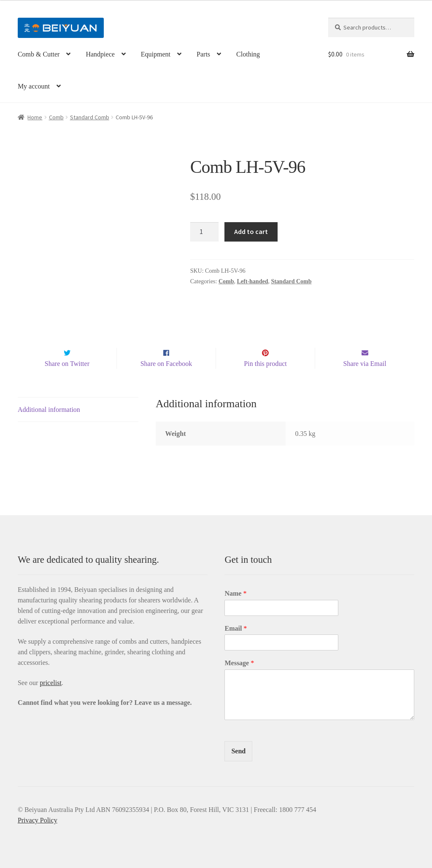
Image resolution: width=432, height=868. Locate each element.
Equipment (156, 54)
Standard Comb (90, 117)
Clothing (248, 54)
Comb (56, 117)
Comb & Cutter (39, 54)
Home (35, 117)
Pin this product (265, 364)
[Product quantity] (205, 232)
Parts (203, 54)
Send (238, 751)
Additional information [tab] (49, 410)
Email (236, 628)
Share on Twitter (67, 364)
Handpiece (100, 54)
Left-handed (253, 281)
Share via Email (365, 364)
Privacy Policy (38, 820)
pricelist (51, 683)
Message (239, 663)
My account (34, 86)
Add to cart (251, 231)
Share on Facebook (166, 364)
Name (235, 593)
